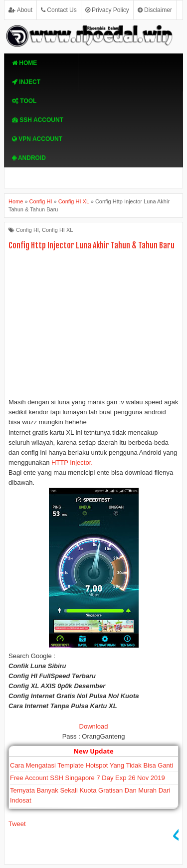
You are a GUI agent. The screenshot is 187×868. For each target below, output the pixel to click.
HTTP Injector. (72, 462)
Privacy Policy (107, 10)
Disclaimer (155, 10)
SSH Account (38, 120)
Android (29, 158)
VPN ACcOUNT (37, 139)
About (20, 10)
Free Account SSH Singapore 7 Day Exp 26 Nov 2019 (88, 778)
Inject (26, 82)
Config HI (27, 230)
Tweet (17, 824)
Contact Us (59, 10)
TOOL (24, 101)
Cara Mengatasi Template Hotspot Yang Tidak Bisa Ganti (92, 765)
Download (94, 726)
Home (24, 63)
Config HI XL (57, 230)
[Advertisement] (93, 326)
